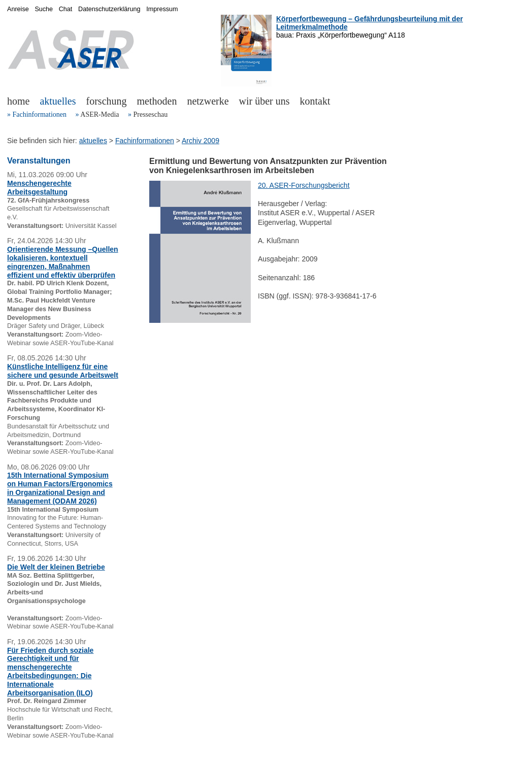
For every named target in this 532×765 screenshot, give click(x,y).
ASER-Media (99, 114)
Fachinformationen (40, 114)
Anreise (18, 9)
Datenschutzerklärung (109, 9)
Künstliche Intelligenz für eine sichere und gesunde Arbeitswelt (63, 371)
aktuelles (58, 101)
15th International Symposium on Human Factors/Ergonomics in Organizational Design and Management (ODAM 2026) (60, 488)
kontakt (315, 101)
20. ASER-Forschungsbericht (304, 185)
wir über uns (264, 101)
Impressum (162, 9)
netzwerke (208, 101)
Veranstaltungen (39, 161)
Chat (66, 9)
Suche (44, 9)
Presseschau (150, 114)
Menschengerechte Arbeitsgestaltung (39, 188)
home (18, 101)
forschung (107, 101)
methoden (157, 101)
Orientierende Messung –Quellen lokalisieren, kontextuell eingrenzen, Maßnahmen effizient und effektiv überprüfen (63, 262)
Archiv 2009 (201, 141)
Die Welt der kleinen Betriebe (56, 567)
